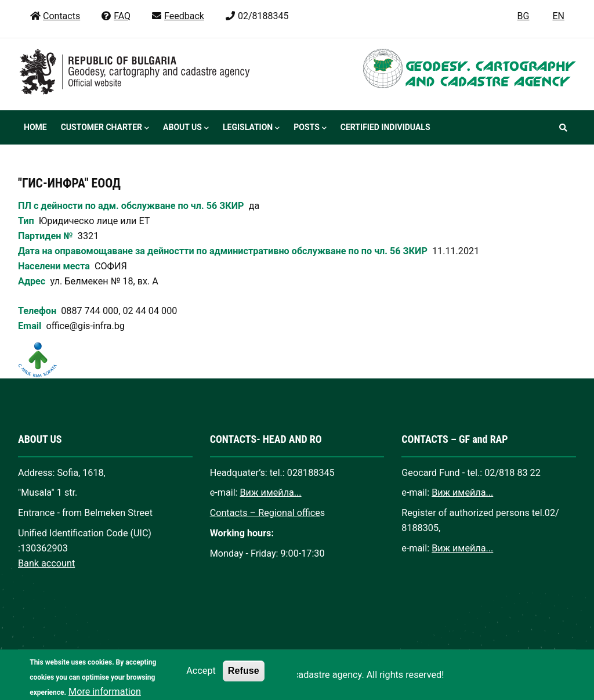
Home (35, 127)
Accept (201, 678)
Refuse (244, 677)
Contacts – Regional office (265, 513)
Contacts (55, 16)
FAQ (115, 16)
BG (524, 16)
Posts (310, 128)
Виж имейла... (271, 492)
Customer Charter (105, 128)
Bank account (46, 563)
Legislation (251, 128)
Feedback (178, 16)
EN (558, 16)
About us (186, 128)
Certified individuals (385, 127)
